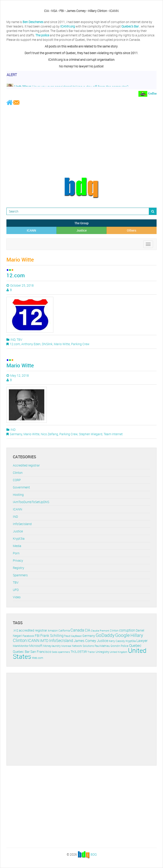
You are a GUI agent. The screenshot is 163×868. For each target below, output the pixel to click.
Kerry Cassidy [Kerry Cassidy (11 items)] (117, 641)
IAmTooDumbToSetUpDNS (31, 502)
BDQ (94, 854)
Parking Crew (80, 344)
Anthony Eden (31, 344)
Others (132, 230)
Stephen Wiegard (91, 434)
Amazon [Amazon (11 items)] (53, 631)
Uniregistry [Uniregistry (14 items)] (102, 652)
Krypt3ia (19, 538)
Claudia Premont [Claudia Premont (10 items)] (100, 631)
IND (13, 340)
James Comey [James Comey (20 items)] (85, 641)
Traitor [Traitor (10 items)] (91, 652)
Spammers (20, 575)
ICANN (31, 230)
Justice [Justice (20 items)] (102, 641)
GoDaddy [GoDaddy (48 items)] (105, 635)
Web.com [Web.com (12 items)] (38, 658)
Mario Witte (62, 344)
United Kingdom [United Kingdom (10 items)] (119, 652)
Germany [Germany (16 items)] (89, 636)
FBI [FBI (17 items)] (37, 636)
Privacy (18, 560)
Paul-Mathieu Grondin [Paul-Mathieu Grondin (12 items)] (107, 646)
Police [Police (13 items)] (125, 646)
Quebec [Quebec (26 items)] (135, 645)
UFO (16, 590)
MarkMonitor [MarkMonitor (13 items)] (21, 646)
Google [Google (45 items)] (122, 635)
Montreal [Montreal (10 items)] (66, 646)
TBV (19, 340)
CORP (17, 480)
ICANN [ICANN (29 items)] (33, 640)
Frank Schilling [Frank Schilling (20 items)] (52, 636)
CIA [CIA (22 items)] (87, 630)
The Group (81, 223)
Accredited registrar (26, 465)
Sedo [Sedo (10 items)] (55, 652)
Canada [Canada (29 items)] (77, 630)
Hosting (18, 495)
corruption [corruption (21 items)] (127, 630)
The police (42, 35)
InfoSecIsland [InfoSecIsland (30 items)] (61, 640)
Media (17, 546)
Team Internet (113, 434)
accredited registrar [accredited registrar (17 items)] (33, 630)
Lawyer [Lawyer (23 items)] (142, 641)
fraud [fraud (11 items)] (67, 636)
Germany (16, 434)
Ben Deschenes (33, 22)
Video (17, 597)
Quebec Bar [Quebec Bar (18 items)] (21, 651)
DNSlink (47, 344)
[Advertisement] (81, 141)
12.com (16, 275)
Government (21, 487)
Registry (18, 568)
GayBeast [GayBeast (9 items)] (76, 636)
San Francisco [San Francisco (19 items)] (41, 651)
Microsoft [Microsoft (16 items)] (36, 646)
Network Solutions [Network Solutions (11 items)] (83, 646)
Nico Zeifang (49, 434)
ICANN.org (68, 26)
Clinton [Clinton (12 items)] (114, 631)
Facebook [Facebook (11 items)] (28, 636)
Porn (16, 553)
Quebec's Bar (130, 26)
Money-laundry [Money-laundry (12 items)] (52, 646)
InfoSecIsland (22, 524)
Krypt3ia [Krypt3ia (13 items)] (131, 641)
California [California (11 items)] (64, 631)
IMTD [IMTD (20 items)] (44, 641)
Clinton (18, 473)
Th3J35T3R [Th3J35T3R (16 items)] (79, 652)
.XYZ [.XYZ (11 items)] (16, 631)
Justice (81, 230)
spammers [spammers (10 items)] (64, 652)
